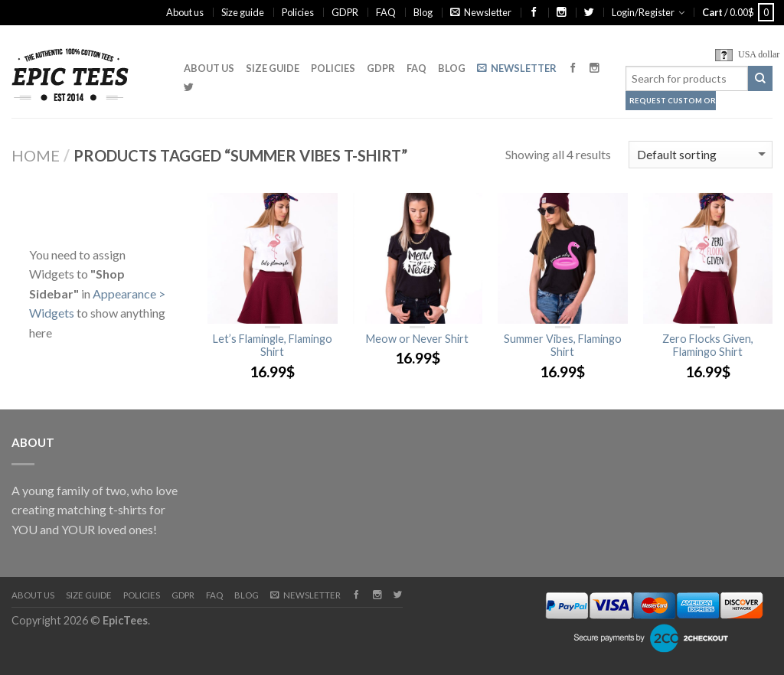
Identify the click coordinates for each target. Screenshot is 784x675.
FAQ (386, 12)
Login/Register (643, 12)
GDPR (345, 12)
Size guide (243, 12)
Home (36, 155)
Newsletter (481, 12)
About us (185, 12)
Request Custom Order (673, 101)
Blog (423, 12)
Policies (298, 12)
